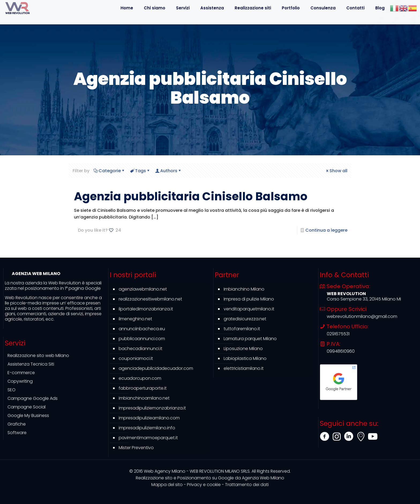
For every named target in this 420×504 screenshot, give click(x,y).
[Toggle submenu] (212, 20)
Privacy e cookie (204, 485)
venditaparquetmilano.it (249, 309)
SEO (12, 390)
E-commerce (21, 373)
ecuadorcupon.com (140, 378)
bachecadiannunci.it (140, 349)
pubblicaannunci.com (142, 339)
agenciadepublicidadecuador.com (156, 368)
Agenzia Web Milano (210, 478)
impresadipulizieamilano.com (149, 418)
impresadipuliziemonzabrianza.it (152, 408)
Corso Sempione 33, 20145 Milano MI (364, 299)
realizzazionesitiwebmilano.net (150, 299)
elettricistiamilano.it (244, 368)
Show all (336, 171)
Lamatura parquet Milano (250, 339)
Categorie (109, 171)
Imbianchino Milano (244, 289)
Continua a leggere (326, 230)
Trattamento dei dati (247, 485)
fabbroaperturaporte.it (143, 388)
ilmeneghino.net (135, 319)
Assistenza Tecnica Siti (31, 364)
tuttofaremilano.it (242, 329)
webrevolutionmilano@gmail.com (362, 316)
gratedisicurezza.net (245, 319)
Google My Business (28, 415)
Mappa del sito (167, 485)
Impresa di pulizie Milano (249, 299)
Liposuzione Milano (243, 349)
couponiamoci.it (136, 358)
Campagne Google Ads (33, 398)
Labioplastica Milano (245, 358)
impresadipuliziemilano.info (147, 428)
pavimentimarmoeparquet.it (148, 438)
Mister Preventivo (136, 448)
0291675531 (338, 334)
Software (17, 433)
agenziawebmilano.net (143, 289)
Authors (168, 171)
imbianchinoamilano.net (144, 398)
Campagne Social (27, 407)
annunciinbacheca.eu (142, 329)
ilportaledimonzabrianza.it (146, 309)
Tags (140, 171)
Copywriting (20, 381)
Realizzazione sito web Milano (38, 356)
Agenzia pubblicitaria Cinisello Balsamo (191, 196)
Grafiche (17, 424)
